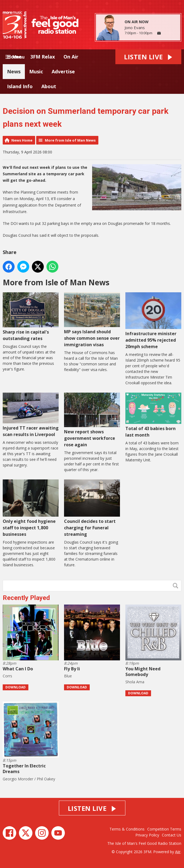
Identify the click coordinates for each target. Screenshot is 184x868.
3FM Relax (43, 57)
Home (14, 57)
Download (16, 687)
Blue (68, 676)
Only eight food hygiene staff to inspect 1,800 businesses (31, 508)
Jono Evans (135, 28)
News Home (22, 140)
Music (36, 71)
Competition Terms (164, 829)
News (14, 71)
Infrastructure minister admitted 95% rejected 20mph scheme (153, 321)
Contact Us (172, 835)
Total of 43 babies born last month (153, 415)
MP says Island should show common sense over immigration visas (92, 320)
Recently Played (26, 598)
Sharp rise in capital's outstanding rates (31, 317)
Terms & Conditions (127, 829)
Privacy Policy (147, 835)
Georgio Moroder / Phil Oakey (29, 779)
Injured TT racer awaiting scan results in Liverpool (31, 415)
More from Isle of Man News (70, 140)
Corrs (7, 676)
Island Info (20, 86)
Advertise (63, 71)
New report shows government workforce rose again (92, 420)
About (49, 86)
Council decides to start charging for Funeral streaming (92, 508)
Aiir (178, 852)
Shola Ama (135, 682)
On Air (71, 57)
